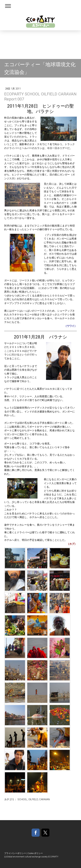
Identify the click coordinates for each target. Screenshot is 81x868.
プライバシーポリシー (15, 853)
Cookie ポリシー (35, 853)
